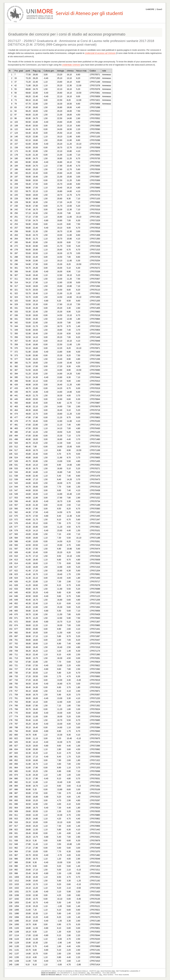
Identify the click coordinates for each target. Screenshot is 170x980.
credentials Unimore (71, 65)
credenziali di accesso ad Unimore (100, 53)
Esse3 (159, 9)
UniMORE (150, 9)
